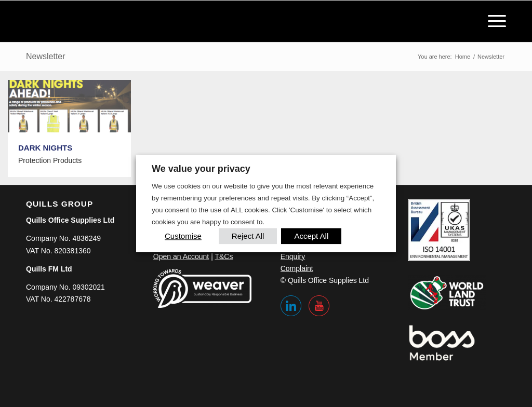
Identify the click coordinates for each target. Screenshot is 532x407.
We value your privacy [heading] (201, 169)
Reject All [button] (248, 236)
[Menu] (494, 21)
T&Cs (224, 256)
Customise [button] (183, 236)
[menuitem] (494, 21)
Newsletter (46, 56)
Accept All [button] (311, 236)
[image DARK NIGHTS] (73, 132)
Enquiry (293, 256)
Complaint (297, 268)
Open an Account (181, 256)
